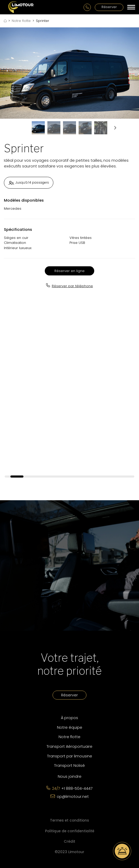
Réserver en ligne (69, 271)
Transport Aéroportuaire (69, 746)
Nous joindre (70, 776)
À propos (69, 718)
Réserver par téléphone (72, 286)
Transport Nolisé (69, 765)
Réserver (109, 7)
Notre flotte (21, 21)
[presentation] (115, 128)
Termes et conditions (69, 820)
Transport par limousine (70, 756)
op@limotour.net (73, 796)
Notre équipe (70, 727)
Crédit (69, 842)
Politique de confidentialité (70, 831)
